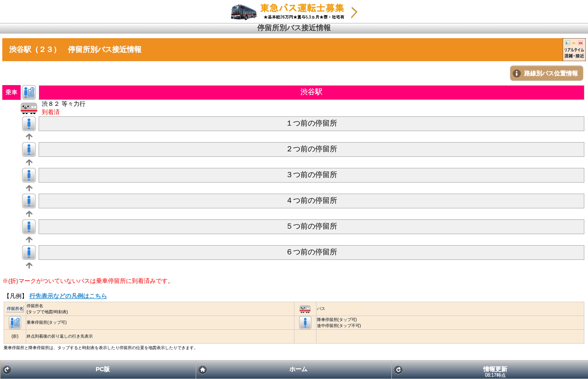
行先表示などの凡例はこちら (68, 296)
